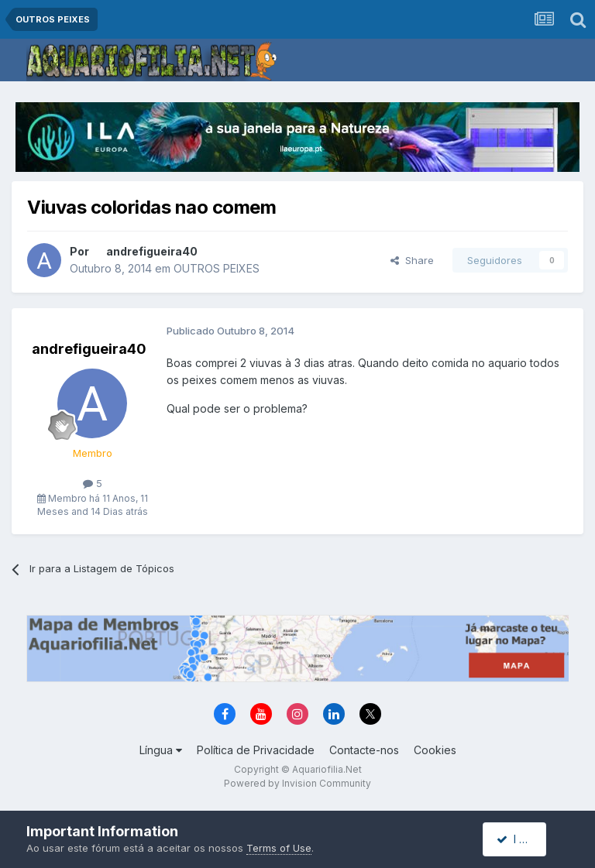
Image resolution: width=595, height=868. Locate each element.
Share (412, 260)
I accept (523, 839)
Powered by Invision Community (297, 783)
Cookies (435, 750)
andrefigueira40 (152, 251)
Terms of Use (279, 848)
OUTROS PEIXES (217, 268)
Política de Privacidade (256, 750)
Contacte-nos (364, 750)
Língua (161, 750)
